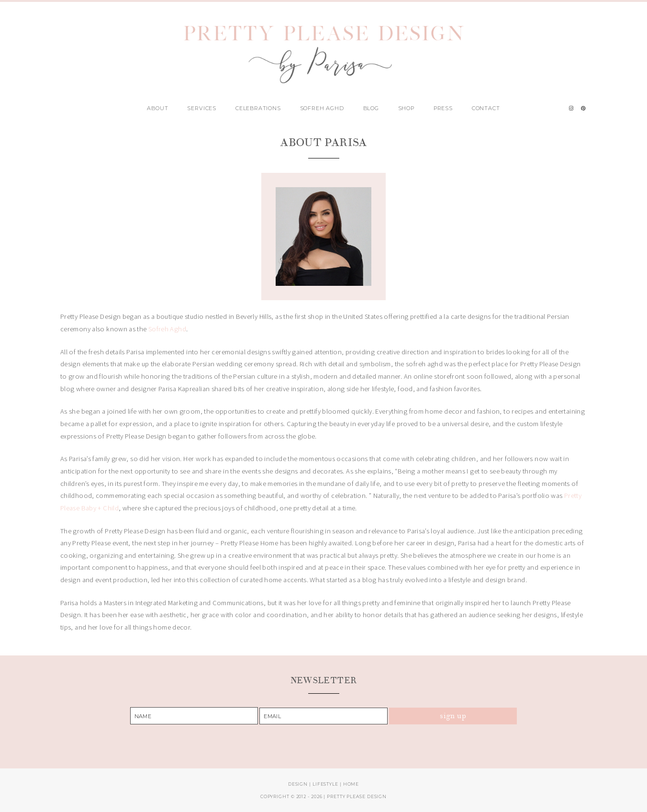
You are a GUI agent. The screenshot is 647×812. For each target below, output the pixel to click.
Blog (371, 108)
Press (443, 108)
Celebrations (258, 108)
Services (202, 108)
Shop (406, 108)
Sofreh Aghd (322, 108)
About (157, 108)
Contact (486, 108)
